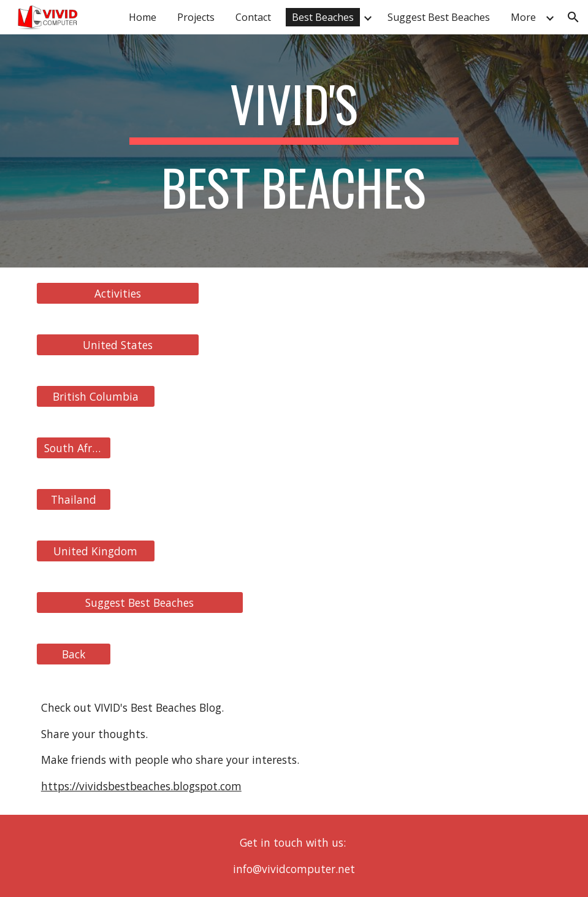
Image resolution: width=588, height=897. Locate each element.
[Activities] (118, 294)
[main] (294, 151)
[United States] (118, 345)
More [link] (523, 17)
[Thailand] (74, 500)
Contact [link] (253, 17)
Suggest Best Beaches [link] (439, 17)
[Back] (74, 654)
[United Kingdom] (96, 551)
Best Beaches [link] (323, 17)
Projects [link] (196, 17)
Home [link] (143, 17)
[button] (573, 17)
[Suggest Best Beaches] (140, 603)
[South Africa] (74, 448)
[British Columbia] (96, 397)
